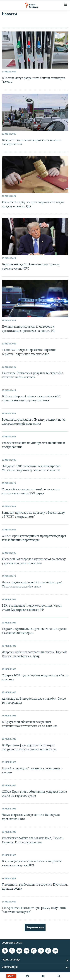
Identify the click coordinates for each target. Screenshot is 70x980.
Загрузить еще (35, 928)
